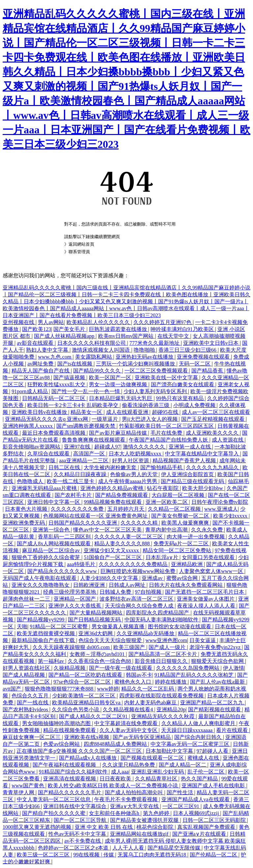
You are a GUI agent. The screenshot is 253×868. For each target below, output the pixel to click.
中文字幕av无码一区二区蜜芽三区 (191, 744)
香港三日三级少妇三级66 (188, 350)
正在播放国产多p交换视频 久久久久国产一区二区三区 (80, 751)
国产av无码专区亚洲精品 (142, 737)
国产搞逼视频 (70, 378)
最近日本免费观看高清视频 (54, 433)
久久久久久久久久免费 (78, 509)
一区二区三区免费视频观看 (157, 371)
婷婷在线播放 (171, 682)
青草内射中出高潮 (167, 530)
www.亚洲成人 (221, 509)
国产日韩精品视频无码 (95, 620)
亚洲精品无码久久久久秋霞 (163, 716)
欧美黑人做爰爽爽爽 (186, 523)
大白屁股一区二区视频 (179, 495)
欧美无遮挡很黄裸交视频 (46, 633)
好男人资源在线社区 (27, 668)
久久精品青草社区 (157, 779)
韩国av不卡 (139, 675)
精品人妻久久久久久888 (123, 543)
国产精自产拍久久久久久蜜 (54, 813)
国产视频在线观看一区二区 (153, 758)
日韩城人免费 (116, 592)
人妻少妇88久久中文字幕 (110, 578)
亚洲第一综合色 (52, 530)
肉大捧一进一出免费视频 (196, 537)
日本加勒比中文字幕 (170, 751)
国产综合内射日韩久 (199, 737)
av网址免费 (41, 364)
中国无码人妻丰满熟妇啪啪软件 (162, 620)
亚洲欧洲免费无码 (24, 523)
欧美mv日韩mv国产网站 (127, 336)
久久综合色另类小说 (76, 709)
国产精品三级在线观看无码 (193, 481)
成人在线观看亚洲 (128, 412)
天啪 (22, 626)
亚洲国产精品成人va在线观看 (196, 799)
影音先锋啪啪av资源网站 (32, 447)
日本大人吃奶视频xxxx (136, 454)
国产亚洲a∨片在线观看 (200, 834)
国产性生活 (181, 792)
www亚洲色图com (166, 640)
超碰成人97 (107, 447)
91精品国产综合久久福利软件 (74, 772)
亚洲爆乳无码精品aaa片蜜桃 (45, 488)
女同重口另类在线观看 (209, 557)
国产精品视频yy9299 (41, 620)
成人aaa (120, 772)
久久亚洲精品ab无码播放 (146, 633)
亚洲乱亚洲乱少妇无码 (158, 772)
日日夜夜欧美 (116, 779)
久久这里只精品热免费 (129, 765)
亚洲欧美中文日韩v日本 (211, 343)
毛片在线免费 (167, 433)
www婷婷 (108, 689)
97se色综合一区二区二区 (83, 682)
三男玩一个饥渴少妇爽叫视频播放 (136, 364)
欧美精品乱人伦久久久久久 (99, 322)
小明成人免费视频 (195, 405)
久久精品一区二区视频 (175, 509)
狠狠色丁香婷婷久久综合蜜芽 (46, 557)
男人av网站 (51, 322)
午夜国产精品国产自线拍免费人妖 (169, 440)
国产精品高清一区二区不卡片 (163, 654)
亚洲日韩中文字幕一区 (54, 502)
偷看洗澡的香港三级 (146, 405)
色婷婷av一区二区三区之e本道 (74, 848)
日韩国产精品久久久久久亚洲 (83, 523)
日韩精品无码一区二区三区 (54, 398)
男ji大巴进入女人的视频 (150, 419)
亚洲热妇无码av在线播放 (145, 357)
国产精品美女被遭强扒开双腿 (145, 820)
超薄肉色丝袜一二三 (27, 599)
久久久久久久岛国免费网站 (188, 668)
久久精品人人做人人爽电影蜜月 (199, 723)
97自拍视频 (149, 592)
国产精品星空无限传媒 (175, 848)
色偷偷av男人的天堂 (134, 474)
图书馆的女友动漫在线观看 (180, 626)
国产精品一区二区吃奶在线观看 (86, 675)
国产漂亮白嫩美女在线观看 (183, 384)
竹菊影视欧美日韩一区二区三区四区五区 (167, 426)
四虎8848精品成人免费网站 (116, 744)
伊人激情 (234, 668)
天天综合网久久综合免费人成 (140, 606)
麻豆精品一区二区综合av (52, 550)
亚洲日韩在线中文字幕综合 (75, 806)
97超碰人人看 (213, 751)
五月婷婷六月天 (126, 509)
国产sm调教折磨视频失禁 (86, 426)
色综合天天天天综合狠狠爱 (111, 640)
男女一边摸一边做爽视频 (119, 384)
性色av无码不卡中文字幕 (78, 834)
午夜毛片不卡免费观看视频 (126, 799)
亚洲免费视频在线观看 (204, 357)
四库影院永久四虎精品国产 (158, 613)
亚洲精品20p (171, 709)
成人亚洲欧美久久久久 (213, 433)
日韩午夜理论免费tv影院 (220, 502)
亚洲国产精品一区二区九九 (212, 703)
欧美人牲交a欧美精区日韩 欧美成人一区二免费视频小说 (113, 786)
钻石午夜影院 (163, 488)
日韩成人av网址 (128, 585)
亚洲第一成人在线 (190, 447)
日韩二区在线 (65, 467)
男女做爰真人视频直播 (119, 626)
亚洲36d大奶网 (96, 633)
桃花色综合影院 (155, 827)
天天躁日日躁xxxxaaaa (187, 730)
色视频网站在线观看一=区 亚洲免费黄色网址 (96, 516)
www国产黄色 (28, 786)
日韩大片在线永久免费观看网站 (186, 585)
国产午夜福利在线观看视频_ (66, 765)
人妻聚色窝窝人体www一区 (212, 571)
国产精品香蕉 (208, 371)
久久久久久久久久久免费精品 (134, 564)
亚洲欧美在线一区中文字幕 (167, 378)
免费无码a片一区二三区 (182, 543)
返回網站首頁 (81, 244)
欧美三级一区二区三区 (44, 855)
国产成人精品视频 (24, 675)
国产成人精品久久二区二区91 (94, 716)
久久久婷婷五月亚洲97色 (163, 322)
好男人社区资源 (131, 461)
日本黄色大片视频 (27, 509)
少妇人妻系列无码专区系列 (156, 391)
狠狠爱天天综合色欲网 (218, 661)
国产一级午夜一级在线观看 (121, 668)
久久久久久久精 (140, 523)
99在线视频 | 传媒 (94, 855)
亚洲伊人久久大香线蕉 (75, 606)
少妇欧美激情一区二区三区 (84, 696)
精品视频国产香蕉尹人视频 (185, 461)
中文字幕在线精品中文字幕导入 (203, 454)
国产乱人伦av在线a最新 (218, 682)
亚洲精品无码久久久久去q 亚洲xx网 (47, 419)
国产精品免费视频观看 (122, 495)
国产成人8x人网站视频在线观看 (54, 543)
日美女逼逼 (203, 640)
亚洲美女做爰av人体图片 (206, 599)
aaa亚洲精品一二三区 (84, 461)
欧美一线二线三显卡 (71, 481)
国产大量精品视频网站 (97, 613)
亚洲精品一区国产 (75, 599)
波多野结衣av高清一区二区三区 (137, 599)
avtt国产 (13, 689)
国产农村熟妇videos (26, 709)
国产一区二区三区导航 (81, 820)
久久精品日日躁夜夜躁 (81, 474)
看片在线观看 (233, 730)
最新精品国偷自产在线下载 (44, 640)
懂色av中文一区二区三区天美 (108, 530)
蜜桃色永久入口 (133, 682)
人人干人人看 (129, 848)
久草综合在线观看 (49, 454)
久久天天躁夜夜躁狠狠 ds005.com (72, 647)
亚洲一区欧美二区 (167, 502)
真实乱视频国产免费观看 (207, 827)
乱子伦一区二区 (207, 772)
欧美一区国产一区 (111, 378)
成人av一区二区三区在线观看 (216, 412)
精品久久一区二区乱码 (148, 689)
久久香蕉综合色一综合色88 (100, 661)
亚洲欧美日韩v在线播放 (40, 412)
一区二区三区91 (182, 806)
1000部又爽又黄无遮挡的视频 (38, 827)
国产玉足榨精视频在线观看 (213, 419)
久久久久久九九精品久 (213, 467)
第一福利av (52, 661)
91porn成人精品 (30, 391)
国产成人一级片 (168, 647)
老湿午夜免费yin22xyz (216, 647)
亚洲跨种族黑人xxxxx (28, 426)
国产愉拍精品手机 (162, 467)
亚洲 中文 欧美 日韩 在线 (104, 827)
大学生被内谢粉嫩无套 (111, 467)
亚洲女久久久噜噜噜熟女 (41, 585)
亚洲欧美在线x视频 (87, 737)
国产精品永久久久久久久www (63, 571)
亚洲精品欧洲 (187, 564)
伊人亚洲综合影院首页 (188, 474)
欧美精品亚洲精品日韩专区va (87, 703)
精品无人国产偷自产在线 (41, 371)
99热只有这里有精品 (181, 398)
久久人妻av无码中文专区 (129, 730)
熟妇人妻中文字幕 (48, 350)
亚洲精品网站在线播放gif (140, 834)
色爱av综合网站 (62, 744)
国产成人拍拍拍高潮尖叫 (134, 792)
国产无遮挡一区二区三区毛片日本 (205, 592)
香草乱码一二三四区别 (65, 537)
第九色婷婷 (157, 813)
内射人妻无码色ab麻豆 (151, 703)
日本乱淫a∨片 (163, 557)
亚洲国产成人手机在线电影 (214, 786)
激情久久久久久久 (145, 447)
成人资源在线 (228, 440)
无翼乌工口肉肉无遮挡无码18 (153, 855)
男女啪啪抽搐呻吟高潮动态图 (57, 723)
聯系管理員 (79, 252)
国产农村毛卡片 (74, 495)
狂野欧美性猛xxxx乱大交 (57, 384)
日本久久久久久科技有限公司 (92, 343)
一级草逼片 (105, 419)
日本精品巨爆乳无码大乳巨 (121, 398)
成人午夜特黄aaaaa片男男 (128, 481)
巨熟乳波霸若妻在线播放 (119, 329)
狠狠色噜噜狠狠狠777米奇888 (60, 689)
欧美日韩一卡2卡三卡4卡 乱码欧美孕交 (73, 405)
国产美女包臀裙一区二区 (181, 516)
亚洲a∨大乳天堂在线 (135, 806)
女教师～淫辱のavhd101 (98, 654)
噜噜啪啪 (145, 350)
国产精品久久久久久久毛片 (70, 792)
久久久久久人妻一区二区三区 (129, 537)
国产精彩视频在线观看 (215, 709)
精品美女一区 (87, 412)
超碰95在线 (166, 412)
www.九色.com (55, 357)
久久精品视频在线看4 (128, 709)
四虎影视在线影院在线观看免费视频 (162, 696)
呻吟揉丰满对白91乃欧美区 (183, 329)
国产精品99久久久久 (98, 371)
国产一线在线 (33, 703)
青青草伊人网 (19, 792)
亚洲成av (153, 578)
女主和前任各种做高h (115, 813)
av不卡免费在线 (83, 841)
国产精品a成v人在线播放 (88, 758)
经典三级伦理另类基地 (70, 592)
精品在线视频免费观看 (70, 730)
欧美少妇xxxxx (231, 516)
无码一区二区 (195, 364)
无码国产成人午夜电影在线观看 (40, 578)
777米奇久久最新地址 (155, 343)
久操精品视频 (70, 668)
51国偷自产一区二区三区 (113, 557)
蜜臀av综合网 (183, 578)
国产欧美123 (37, 329)
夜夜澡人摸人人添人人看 (207, 606)
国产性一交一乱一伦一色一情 (86, 391)
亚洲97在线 (78, 447)
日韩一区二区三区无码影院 (215, 820)
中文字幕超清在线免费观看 (126, 723)
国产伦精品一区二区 (214, 855)
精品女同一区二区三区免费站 (178, 550)
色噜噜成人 (31, 481)
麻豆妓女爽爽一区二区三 (32, 737)
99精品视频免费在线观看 (113, 502)
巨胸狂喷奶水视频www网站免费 (139, 571)
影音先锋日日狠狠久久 (162, 661)
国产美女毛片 (70, 329)
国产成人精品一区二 (183, 765)
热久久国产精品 (200, 779)
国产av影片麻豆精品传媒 (118, 433)
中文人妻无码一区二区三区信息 (54, 799)
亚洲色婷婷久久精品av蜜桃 (112, 488)
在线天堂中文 (174, 336)
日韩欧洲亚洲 (90, 585)
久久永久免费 (208, 530)
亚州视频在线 (19, 322)
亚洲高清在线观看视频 (70, 779)
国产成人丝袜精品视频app (65, 336)
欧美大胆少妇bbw (203, 488)
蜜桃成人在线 (204, 758)
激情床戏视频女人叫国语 (101, 350)
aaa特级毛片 (82, 564)
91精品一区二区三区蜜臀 (59, 626)
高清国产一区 (90, 454)
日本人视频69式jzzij (197, 813)
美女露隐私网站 (94, 357)
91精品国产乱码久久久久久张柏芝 (195, 675)
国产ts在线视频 (76, 364)
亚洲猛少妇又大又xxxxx (112, 550)
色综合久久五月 (31, 696)
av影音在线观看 (36, 343)
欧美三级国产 (130, 647)
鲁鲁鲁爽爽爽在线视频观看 (94, 440)
